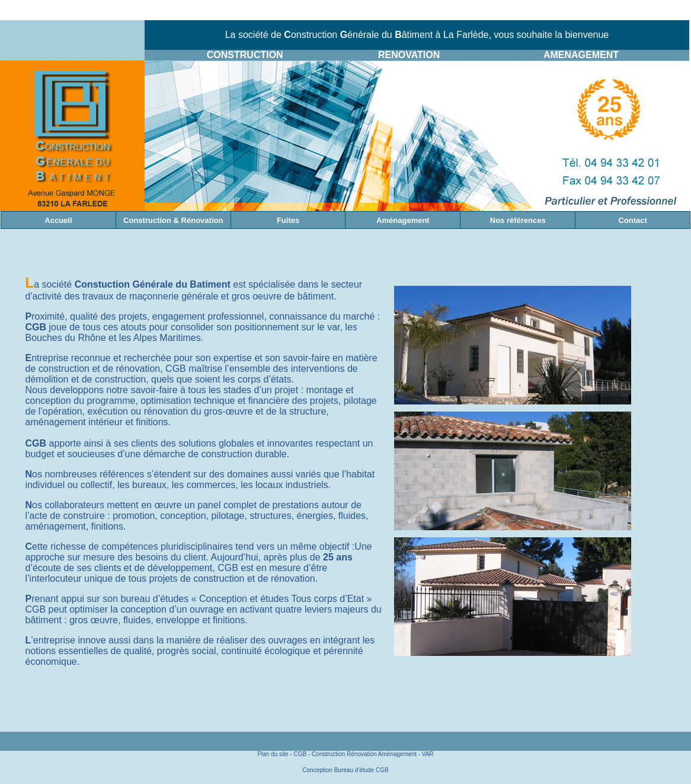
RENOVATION (409, 55)
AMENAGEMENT (581, 55)
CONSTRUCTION (245, 55)
